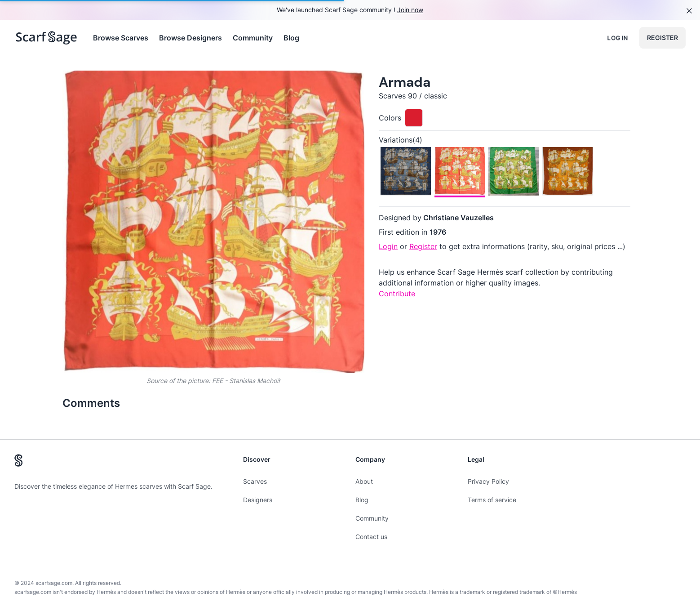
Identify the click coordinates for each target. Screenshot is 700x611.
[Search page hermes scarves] (47, 38)
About (364, 481)
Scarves (255, 481)
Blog (291, 38)
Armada (405, 82)
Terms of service (492, 500)
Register (662, 38)
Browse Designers (191, 38)
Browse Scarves (121, 38)
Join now (410, 10)
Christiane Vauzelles (459, 218)
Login (388, 246)
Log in (618, 38)
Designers (258, 500)
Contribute (397, 294)
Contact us (371, 537)
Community (253, 38)
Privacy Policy (488, 481)
